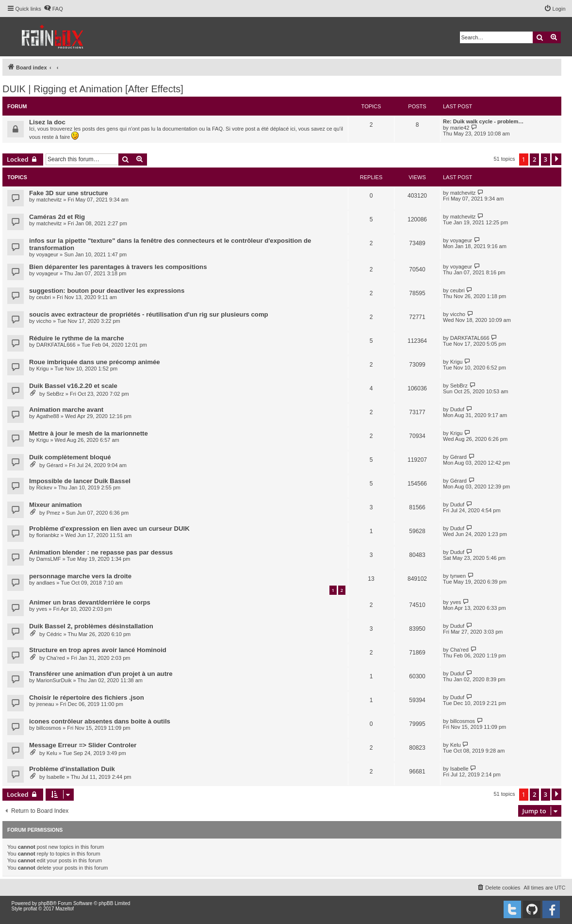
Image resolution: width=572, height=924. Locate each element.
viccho (44, 321)
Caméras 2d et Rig (57, 217)
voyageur (47, 254)
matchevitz (49, 200)
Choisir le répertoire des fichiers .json (87, 697)
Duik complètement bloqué (70, 457)
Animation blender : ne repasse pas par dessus (101, 552)
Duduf (457, 409)
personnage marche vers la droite (80, 576)
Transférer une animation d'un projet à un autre (101, 674)
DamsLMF (49, 559)
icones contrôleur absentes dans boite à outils (100, 721)
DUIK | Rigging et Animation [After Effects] (93, 89)
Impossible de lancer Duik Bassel (80, 481)
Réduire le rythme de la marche (77, 338)
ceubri (44, 297)
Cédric (54, 634)
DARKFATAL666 (56, 345)
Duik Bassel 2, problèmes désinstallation (91, 626)
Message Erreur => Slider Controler (83, 745)
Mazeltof (65, 909)
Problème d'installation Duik (72, 769)
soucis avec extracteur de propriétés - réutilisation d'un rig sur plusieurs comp (149, 314)
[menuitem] (53, 9)
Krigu (43, 369)
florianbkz (48, 535)
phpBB (46, 903)
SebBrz (55, 394)
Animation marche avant (66, 410)
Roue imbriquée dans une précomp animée (95, 362)
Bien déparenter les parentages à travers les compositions (118, 267)
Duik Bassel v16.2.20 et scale (73, 386)
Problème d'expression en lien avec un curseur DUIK (109, 529)
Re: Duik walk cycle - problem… (483, 121)
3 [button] (546, 159)
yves (42, 609)
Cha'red (56, 658)
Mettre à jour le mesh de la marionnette (89, 433)
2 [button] (534, 159)
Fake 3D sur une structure (69, 193)
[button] (556, 159)
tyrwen (458, 576)
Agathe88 (48, 416)
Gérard (55, 465)
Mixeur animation (55, 505)
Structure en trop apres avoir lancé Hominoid (98, 650)
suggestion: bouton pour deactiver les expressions (107, 291)
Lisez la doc (47, 122)
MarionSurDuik (54, 680)
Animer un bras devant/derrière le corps (90, 602)
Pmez (53, 513)
